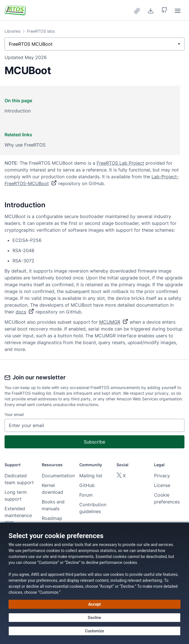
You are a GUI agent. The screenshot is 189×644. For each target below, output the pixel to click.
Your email (14, 414)
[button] (164, 10)
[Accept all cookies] (94, 604)
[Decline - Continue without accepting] (94, 618)
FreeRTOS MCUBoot (31, 44)
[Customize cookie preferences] (94, 631)
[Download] (151, 10)
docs (25, 312)
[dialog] (94, 583)
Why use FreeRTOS (25, 145)
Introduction (18, 111)
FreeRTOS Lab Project (120, 163)
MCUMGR (114, 322)
